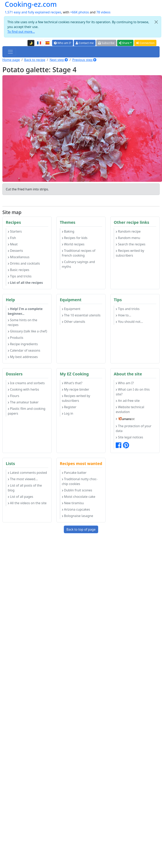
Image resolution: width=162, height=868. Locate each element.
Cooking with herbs (23, 389)
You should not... (129, 322)
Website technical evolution (130, 409)
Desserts (15, 251)
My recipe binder (76, 389)
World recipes (73, 244)
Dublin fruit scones (77, 490)
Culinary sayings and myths (78, 264)
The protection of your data (134, 428)
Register (69, 407)
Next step (59, 60)
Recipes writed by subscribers (130, 253)
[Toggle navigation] (10, 52)
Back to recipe (35, 60)
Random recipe (128, 231)
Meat (13, 244)
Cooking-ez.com (31, 4)
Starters (15, 231)
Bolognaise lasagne (78, 516)
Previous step (84, 60)
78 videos (103, 12)
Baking (68, 231)
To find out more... (21, 32)
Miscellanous (19, 257)
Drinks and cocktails (24, 263)
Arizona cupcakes (76, 509)
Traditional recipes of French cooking (79, 253)
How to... (123, 315)
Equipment (71, 309)
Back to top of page (81, 529)
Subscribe (106, 43)
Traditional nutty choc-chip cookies (80, 481)
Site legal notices (129, 437)
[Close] (156, 22)
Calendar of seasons (24, 350)
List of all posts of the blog (25, 488)
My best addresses (23, 357)
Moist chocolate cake (79, 497)
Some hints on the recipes (23, 322)
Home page (11, 60)
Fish (12, 238)
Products (16, 338)
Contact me (85, 43)
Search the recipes (130, 244)
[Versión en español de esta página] (47, 43)
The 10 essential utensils (81, 315)
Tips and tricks (20, 276)
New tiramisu (73, 503)
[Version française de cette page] (39, 43)
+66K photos (80, 12)
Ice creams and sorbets (26, 383)
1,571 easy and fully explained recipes (33, 12)
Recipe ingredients (23, 344)
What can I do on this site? (133, 392)
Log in (68, 413)
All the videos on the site (27, 503)
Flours (13, 396)
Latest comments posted (27, 473)
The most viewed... (23, 479)
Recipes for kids (75, 238)
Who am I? (63, 43)
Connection (145, 43)
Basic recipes (19, 270)
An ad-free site (128, 401)
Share (124, 43)
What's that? (72, 383)
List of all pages (20, 497)
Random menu (128, 238)
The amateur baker (23, 402)
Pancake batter (74, 473)
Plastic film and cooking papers (27, 411)
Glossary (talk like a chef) (27, 331)
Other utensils (74, 322)
